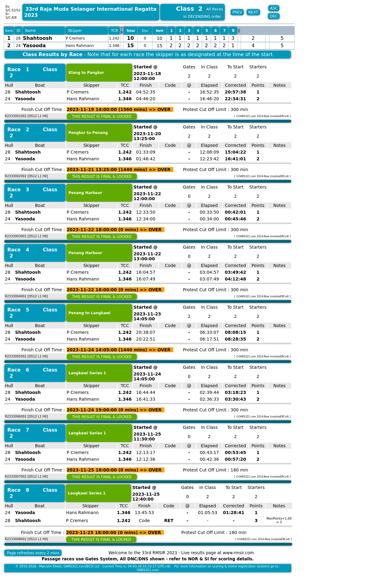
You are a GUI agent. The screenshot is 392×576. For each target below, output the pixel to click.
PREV (237, 12)
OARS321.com (148, 570)
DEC (274, 16)
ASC (274, 8)
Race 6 (18, 370)
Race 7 (18, 430)
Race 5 (18, 310)
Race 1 (18, 69)
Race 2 (18, 130)
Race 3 (18, 190)
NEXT (253, 12)
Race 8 (18, 490)
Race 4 (18, 250)
